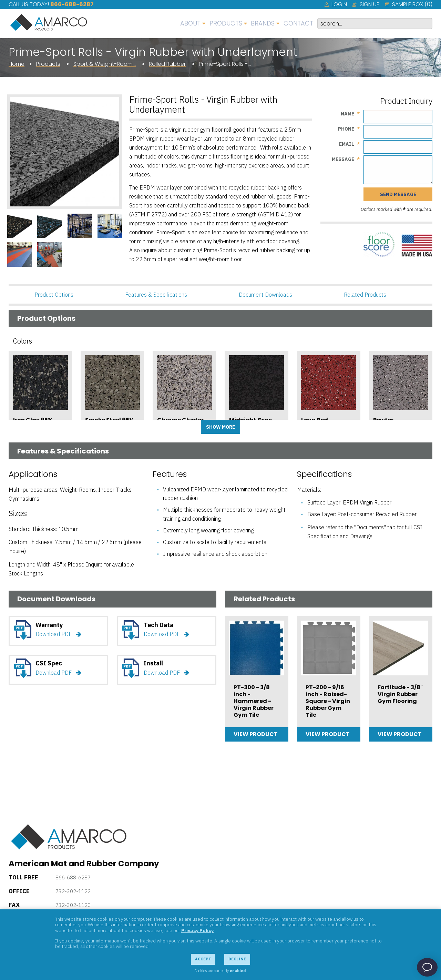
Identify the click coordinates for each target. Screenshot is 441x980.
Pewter (383, 420)
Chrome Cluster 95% (180, 423)
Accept (203, 959)
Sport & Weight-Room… (105, 64)
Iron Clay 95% (33, 420)
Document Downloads (265, 295)
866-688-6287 (72, 4)
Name (347, 114)
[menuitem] (336, 4)
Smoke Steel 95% (110, 420)
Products (48, 64)
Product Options (54, 295)
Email (347, 144)
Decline (237, 959)
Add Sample (40, 440)
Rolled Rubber (167, 64)
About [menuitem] (190, 23)
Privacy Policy (197, 930)
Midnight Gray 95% (250, 423)
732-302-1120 (73, 905)
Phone (346, 129)
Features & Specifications (156, 295)
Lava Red (315, 420)
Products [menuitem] (226, 23)
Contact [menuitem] (298, 23)
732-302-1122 (73, 891)
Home (17, 64)
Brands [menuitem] (263, 23)
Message (343, 159)
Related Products (365, 295)
